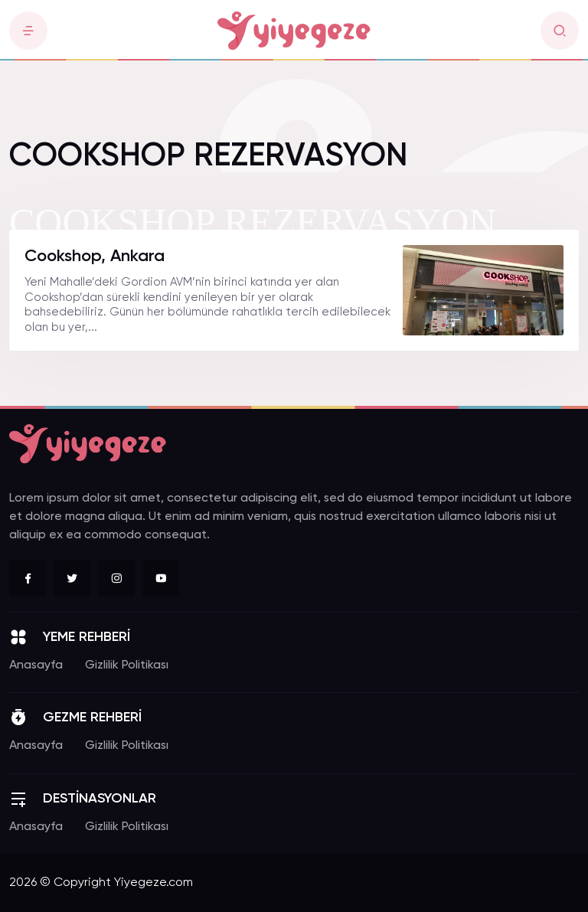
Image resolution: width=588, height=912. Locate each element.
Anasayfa (36, 665)
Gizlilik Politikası (127, 665)
